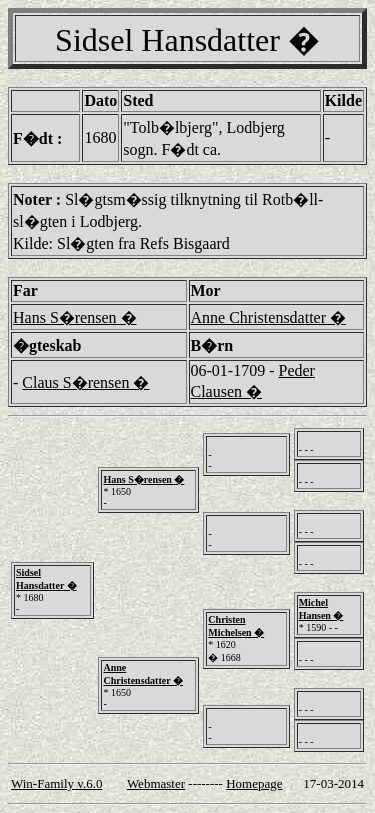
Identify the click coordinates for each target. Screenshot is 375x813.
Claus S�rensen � (85, 382)
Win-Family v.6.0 (56, 783)
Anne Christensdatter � (269, 317)
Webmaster (156, 783)
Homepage (254, 783)
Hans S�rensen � (75, 317)
